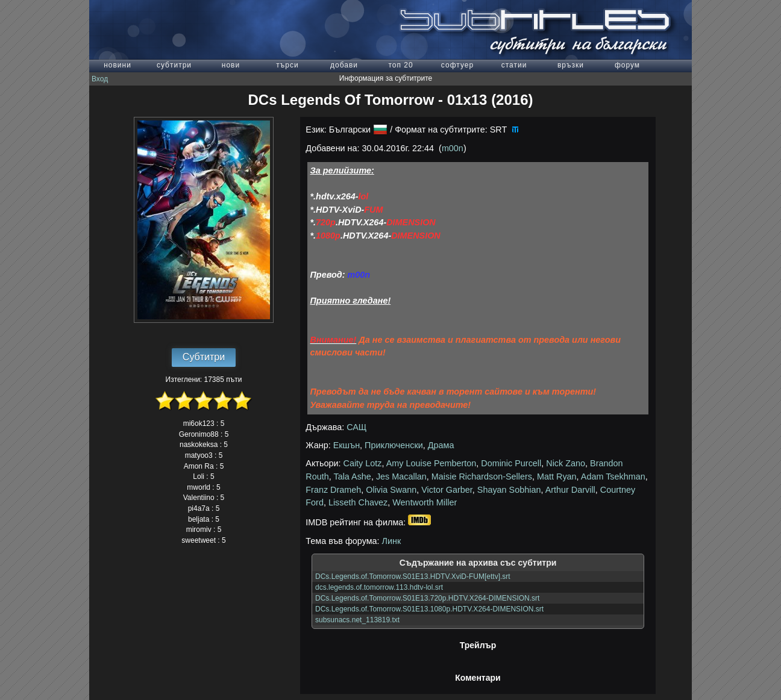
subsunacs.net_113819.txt (357, 620)
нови (231, 65)
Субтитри (204, 357)
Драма (441, 445)
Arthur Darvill (570, 490)
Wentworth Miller (425, 502)
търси (287, 65)
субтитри (174, 65)
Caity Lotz (363, 463)
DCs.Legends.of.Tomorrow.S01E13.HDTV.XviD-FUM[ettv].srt (413, 577)
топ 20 (400, 65)
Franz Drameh (333, 490)
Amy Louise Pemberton (431, 463)
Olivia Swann (391, 490)
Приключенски (394, 445)
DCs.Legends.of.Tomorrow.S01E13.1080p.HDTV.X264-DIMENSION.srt (429, 609)
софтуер (457, 65)
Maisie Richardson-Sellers (482, 477)
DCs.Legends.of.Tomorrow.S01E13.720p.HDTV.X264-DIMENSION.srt (427, 598)
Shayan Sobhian (509, 490)
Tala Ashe (352, 477)
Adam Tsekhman (613, 477)
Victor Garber (447, 490)
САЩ (356, 427)
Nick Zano (566, 463)
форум (627, 65)
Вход (100, 79)
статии (514, 65)
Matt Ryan (557, 477)
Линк (392, 541)
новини (118, 65)
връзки (571, 65)
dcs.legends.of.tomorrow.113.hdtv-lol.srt (379, 587)
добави (344, 65)
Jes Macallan (401, 477)
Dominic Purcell (511, 463)
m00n (453, 148)
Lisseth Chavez (358, 502)
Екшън (347, 445)
